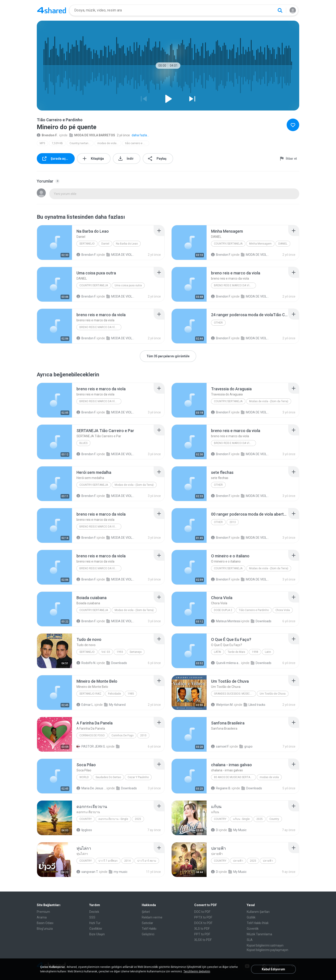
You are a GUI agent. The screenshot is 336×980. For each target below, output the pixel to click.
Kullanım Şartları (258, 912)
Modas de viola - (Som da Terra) (269, 401)
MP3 (42, 143)
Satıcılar (147, 923)
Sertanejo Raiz (90, 694)
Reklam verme (152, 917)
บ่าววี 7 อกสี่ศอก (108, 861)
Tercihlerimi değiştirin (197, 971)
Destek (94, 912)
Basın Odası (45, 923)
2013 (233, 522)
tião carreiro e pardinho (137, 143)
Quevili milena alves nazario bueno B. (226, 663)
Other (218, 323)
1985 (131, 694)
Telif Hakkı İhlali (258, 923)
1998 (255, 652)
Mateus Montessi (226, 621)
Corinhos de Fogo (92, 735)
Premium (43, 912)
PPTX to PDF (203, 917)
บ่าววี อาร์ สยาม (147, 861)
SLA (250, 940)
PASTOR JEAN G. (91, 746)
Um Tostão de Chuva (273, 694)
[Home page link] (52, 10)
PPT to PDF (202, 934)
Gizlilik (251, 917)
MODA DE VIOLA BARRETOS (92, 135)
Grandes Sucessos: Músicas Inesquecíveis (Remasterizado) (235, 694)
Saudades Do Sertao (108, 777)
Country (86, 819)
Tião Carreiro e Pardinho (254, 610)
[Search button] (280, 10)
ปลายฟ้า (238, 861)
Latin (217, 652)
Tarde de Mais (236, 652)
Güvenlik (253, 929)
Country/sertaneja (81, 143)
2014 (127, 861)
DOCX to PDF (203, 923)
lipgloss (84, 830)
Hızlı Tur (95, 923)
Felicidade (115, 694)
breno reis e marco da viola (234, 285)
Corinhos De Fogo (122, 735)
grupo (246, 746)
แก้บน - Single (241, 819)
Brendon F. (47, 135)
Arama (42, 917)
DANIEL (283, 244)
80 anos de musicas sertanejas (235, 777)
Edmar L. (85, 705)
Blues (83, 443)
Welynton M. (222, 705)
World (84, 777)
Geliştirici (148, 934)
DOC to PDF (202, 912)
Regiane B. (221, 788)
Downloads (261, 621)
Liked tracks (254, 705)
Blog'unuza (45, 929)
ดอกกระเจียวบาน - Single (113, 819)
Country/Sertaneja (228, 244)
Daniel (105, 244)
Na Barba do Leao (127, 244)
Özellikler (96, 929)
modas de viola (269, 777)
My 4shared (115, 705)
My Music (237, 830)
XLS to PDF (202, 929)
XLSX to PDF (203, 940)
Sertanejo (87, 244)
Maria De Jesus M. (91, 788)
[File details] (55, 243)
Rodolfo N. (86, 663)
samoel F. (220, 746)
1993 (120, 652)
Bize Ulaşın (97, 934)
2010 (143, 735)
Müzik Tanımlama (259, 934)
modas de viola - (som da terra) (109, 143)
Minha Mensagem (260, 244)
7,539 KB (57, 143)
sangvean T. (87, 872)
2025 (138, 819)
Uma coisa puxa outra (128, 285)
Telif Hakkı (149, 929)
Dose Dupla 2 (223, 610)
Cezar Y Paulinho (138, 777)
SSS (92, 917)
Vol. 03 (106, 652)
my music (118, 872)
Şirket (146, 912)
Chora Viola (283, 610)
